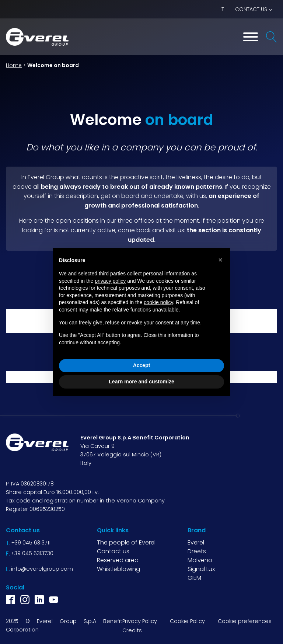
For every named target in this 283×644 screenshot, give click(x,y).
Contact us (251, 9)
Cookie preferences (245, 621)
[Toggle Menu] (251, 37)
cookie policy (158, 302)
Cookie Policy (187, 621)
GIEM (194, 578)
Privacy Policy (140, 621)
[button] (220, 260)
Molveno (200, 560)
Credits (132, 630)
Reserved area (118, 560)
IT (222, 9)
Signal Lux (201, 569)
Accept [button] (142, 365)
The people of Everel (126, 542)
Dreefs (197, 551)
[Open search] (272, 37)
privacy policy (110, 281)
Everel (196, 542)
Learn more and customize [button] (141, 382)
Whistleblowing (118, 569)
